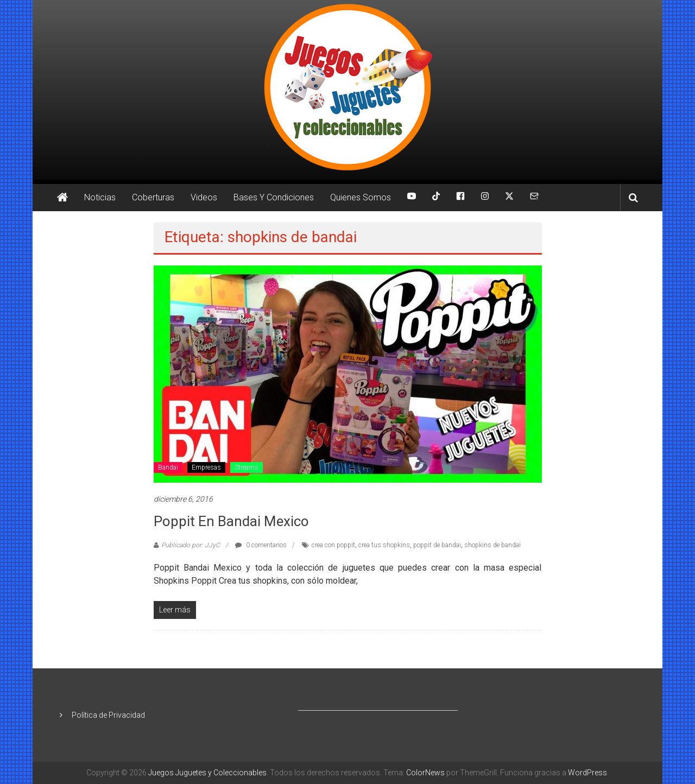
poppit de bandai (437, 545)
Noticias (100, 197)
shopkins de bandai (492, 545)
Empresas (206, 467)
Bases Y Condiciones (274, 197)
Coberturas (153, 197)
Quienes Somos (361, 197)
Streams (247, 467)
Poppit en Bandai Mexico (231, 521)
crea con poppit (333, 545)
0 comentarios (261, 545)
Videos (204, 197)
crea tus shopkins (384, 545)
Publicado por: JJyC (191, 545)
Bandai (168, 467)
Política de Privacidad (108, 715)
